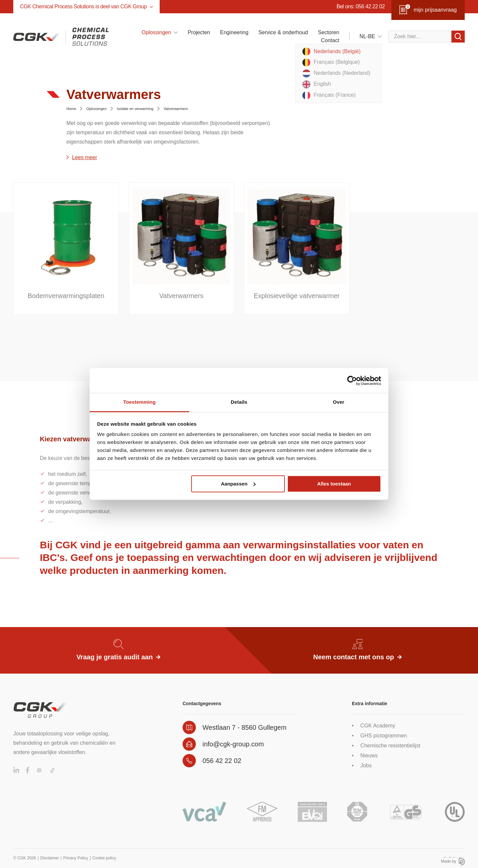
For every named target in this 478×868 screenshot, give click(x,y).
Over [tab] (339, 402)
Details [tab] (239, 402)
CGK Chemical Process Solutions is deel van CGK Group (86, 6)
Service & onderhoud (283, 32)
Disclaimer (49, 858)
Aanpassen (238, 484)
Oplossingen (156, 32)
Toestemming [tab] (139, 402)
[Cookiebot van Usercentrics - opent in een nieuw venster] (352, 380)
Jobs (366, 765)
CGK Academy (378, 726)
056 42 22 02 (222, 761)
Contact (330, 40)
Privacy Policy (76, 858)
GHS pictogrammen (384, 736)
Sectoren (329, 32)
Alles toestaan (334, 484)
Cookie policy (104, 858)
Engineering (234, 32)
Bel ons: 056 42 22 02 (361, 6)
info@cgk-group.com (233, 744)
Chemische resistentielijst (391, 746)
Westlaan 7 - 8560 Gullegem (244, 727)
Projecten (199, 32)
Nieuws (369, 756)
